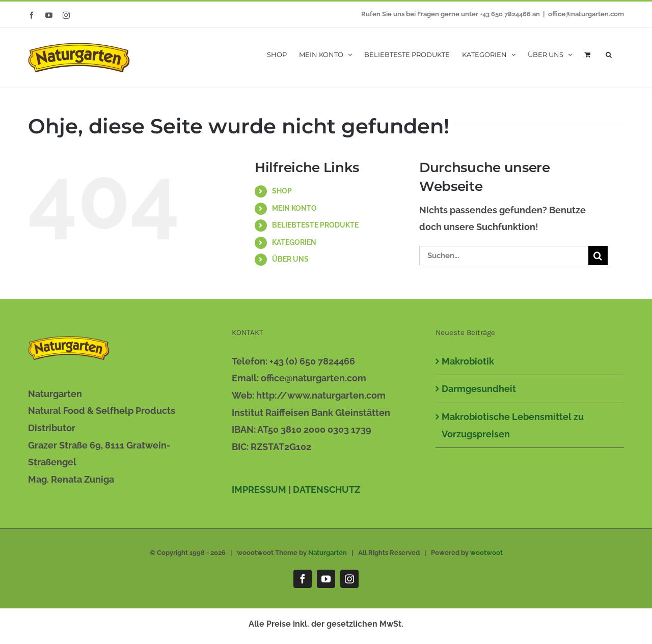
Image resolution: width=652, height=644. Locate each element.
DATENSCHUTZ (327, 489)
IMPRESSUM (259, 489)
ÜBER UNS (290, 259)
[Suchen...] (504, 256)
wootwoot (486, 553)
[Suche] (598, 256)
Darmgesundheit (479, 389)
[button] (609, 54)
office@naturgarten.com (586, 14)
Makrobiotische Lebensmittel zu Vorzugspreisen (513, 425)
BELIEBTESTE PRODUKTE (315, 225)
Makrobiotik (468, 361)
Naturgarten (328, 553)
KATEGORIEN (294, 242)
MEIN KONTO (294, 208)
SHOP (282, 191)
